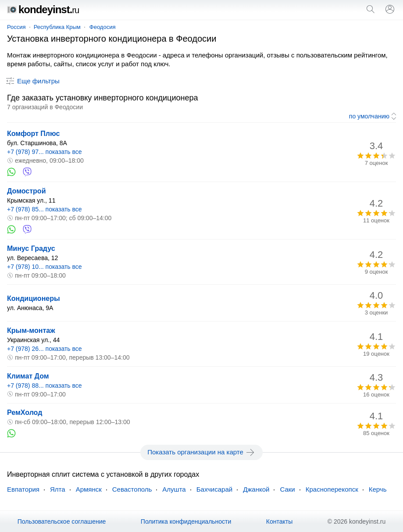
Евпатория (23, 489)
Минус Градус (31, 248)
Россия (16, 27)
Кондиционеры (34, 298)
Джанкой (256, 489)
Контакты (279, 521)
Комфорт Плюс (33, 134)
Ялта (58, 489)
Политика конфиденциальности (186, 521)
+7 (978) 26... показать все (45, 349)
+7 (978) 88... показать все (45, 386)
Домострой (26, 191)
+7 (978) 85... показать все (45, 209)
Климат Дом (28, 376)
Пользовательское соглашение (62, 521)
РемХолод (25, 412)
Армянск (89, 489)
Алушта (174, 489)
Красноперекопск (332, 489)
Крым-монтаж (31, 330)
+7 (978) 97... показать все (45, 152)
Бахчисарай (214, 489)
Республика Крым (57, 27)
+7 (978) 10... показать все (45, 267)
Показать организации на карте (201, 452)
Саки (287, 489)
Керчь (378, 489)
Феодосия (103, 27)
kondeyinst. (43, 9)
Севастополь (132, 489)
